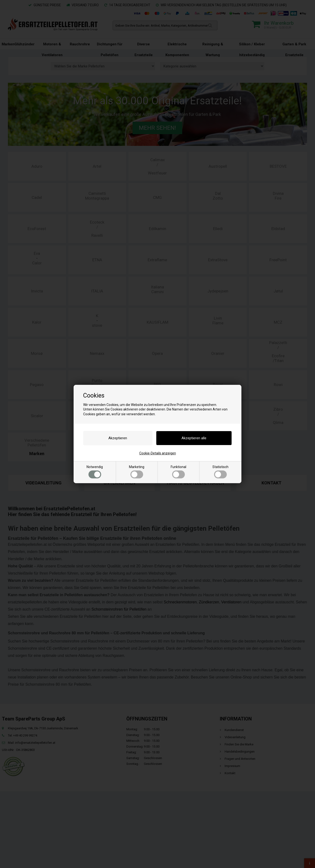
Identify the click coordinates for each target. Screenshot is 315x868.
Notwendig (95, 472)
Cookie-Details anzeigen (158, 453)
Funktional (178, 472)
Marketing (137, 472)
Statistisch (220, 472)
